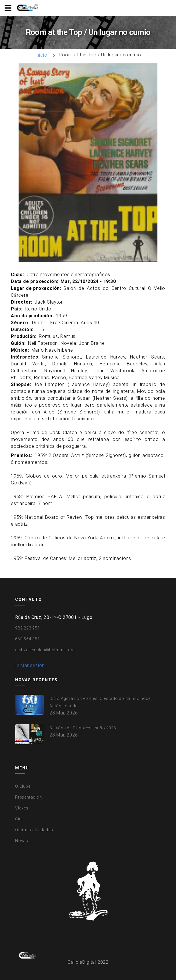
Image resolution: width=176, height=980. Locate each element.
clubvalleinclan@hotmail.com (45, 650)
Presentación (29, 797)
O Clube (23, 786)
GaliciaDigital (82, 962)
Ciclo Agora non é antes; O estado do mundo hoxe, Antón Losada (100, 702)
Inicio (41, 55)
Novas (22, 841)
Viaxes (22, 808)
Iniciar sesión (30, 665)
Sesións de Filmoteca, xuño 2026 (83, 728)
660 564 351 (28, 639)
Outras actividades (34, 830)
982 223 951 (28, 628)
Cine (19, 819)
